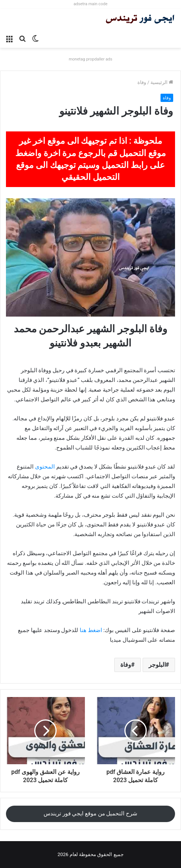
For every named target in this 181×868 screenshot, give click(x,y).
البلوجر (157, 665)
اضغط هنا (91, 630)
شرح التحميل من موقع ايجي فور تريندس (90, 813)
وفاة (142, 82)
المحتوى (45, 467)
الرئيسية (162, 82)
